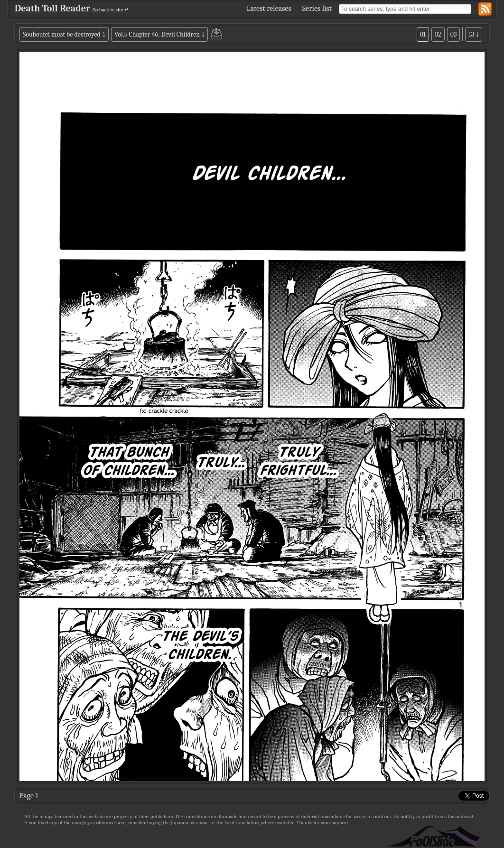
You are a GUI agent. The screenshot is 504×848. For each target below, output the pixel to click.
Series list (317, 9)
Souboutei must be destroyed (62, 34)
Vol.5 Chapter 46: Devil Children (157, 34)
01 (423, 34)
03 (454, 34)
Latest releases (269, 9)
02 (438, 34)
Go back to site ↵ (111, 10)
